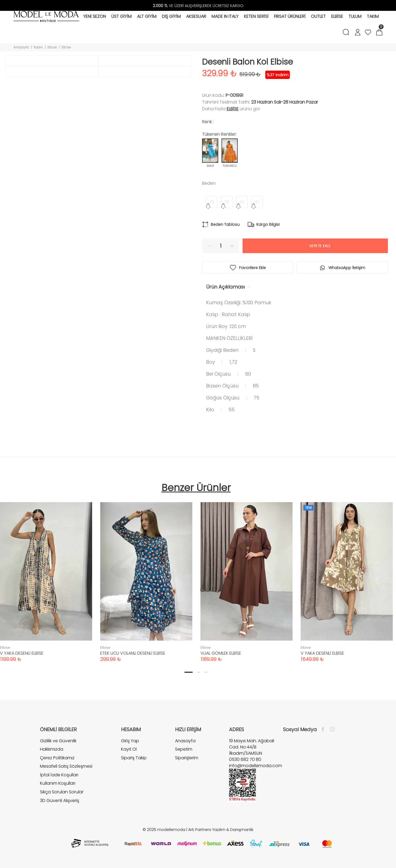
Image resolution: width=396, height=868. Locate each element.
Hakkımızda (52, 749)
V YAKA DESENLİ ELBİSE (22, 653)
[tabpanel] (146, 577)
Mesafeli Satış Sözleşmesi (66, 766)
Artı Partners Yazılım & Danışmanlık (221, 830)
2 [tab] (199, 672)
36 (212, 202)
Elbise (52, 47)
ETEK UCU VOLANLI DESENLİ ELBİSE (133, 653)
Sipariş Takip (134, 758)
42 (257, 202)
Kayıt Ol (129, 749)
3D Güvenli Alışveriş (60, 801)
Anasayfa (21, 47)
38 (227, 202)
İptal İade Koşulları (59, 775)
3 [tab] (206, 672)
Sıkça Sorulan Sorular (62, 792)
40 (242, 202)
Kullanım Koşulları (58, 783)
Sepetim (184, 749)
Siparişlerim (187, 758)
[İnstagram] (331, 730)
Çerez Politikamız (57, 758)
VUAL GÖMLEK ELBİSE (221, 653)
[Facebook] (324, 730)
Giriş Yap (130, 741)
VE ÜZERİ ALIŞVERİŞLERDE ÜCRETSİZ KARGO (198, 6)
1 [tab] (189, 672)
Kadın (38, 47)
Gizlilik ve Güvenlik (58, 741)
